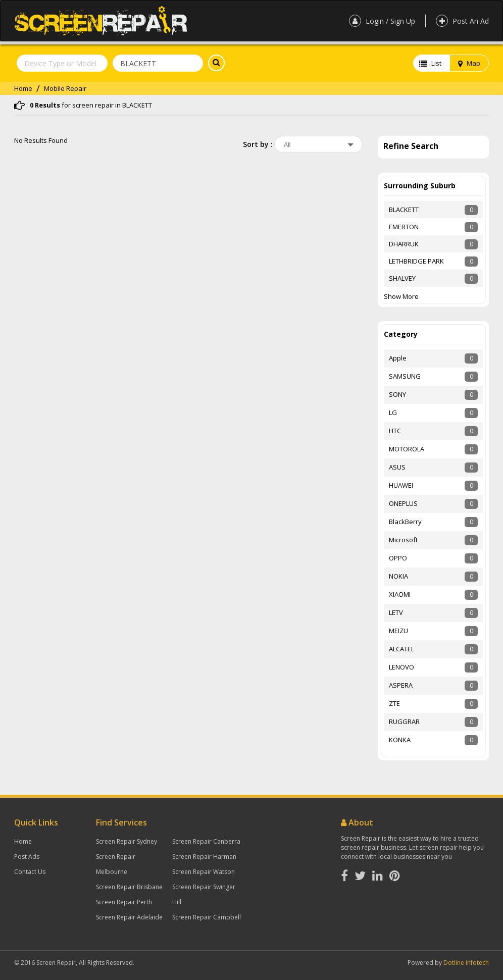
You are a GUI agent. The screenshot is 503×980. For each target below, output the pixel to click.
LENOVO (401, 667)
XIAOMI (400, 594)
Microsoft (403, 540)
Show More (401, 296)
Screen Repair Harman (204, 857)
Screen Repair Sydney (127, 841)
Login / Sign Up (382, 21)
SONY (397, 394)
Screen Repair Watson (204, 872)
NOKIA (398, 576)
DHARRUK (404, 244)
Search (214, 63)
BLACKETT (404, 210)
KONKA (400, 740)
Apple (398, 358)
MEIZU (398, 631)
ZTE (394, 703)
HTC (395, 431)
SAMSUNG (405, 376)
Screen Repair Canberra (206, 841)
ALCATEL (401, 649)
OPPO (398, 558)
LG (393, 412)
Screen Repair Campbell (207, 917)
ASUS (397, 467)
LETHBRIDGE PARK (416, 261)
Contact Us (30, 872)
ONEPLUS (403, 503)
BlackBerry (405, 522)
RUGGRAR (404, 721)
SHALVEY (402, 278)
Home (23, 88)
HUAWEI (401, 485)
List (430, 63)
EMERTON (404, 227)
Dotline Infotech (466, 963)
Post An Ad (462, 21)
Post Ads (27, 857)
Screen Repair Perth (124, 902)
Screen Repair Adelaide (129, 917)
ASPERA (401, 685)
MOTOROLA (407, 449)
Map (469, 63)
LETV (396, 612)
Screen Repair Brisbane (129, 887)
